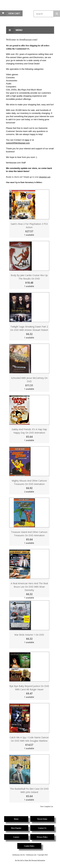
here (27, 140)
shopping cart (45, 177)
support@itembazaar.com (18, 143)
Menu (14, 30)
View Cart (14, 13)
